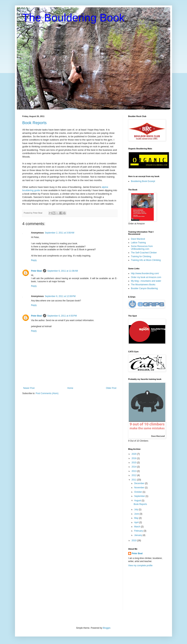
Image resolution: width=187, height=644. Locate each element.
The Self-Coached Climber (144, 253)
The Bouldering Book (73, 18)
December (140, 483)
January (138, 535)
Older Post (111, 388)
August (138, 501)
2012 (134, 475)
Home (70, 388)
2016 (134, 458)
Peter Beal (36, 271)
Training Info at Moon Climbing (146, 260)
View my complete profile (140, 566)
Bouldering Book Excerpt (143, 181)
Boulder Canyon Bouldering (144, 288)
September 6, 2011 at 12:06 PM (60, 296)
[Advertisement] (146, 591)
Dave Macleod (138, 239)
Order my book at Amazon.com (146, 277)
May (137, 518)
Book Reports (34, 123)
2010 (134, 540)
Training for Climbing (141, 256)
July (137, 509)
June (137, 514)
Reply (34, 260)
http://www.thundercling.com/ (145, 273)
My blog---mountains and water (146, 281)
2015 (134, 463)
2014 (134, 467)
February (139, 531)
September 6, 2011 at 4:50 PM (62, 316)
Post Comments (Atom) (47, 393)
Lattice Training (138, 243)
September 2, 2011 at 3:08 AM (59, 233)
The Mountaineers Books (143, 285)
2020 (134, 454)
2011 (134, 480)
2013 (134, 471)
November (140, 488)
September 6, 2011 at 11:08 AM (63, 271)
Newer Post (29, 388)
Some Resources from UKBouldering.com (142, 248)
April (137, 522)
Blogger (107, 628)
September (140, 496)
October (138, 492)
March (138, 527)
